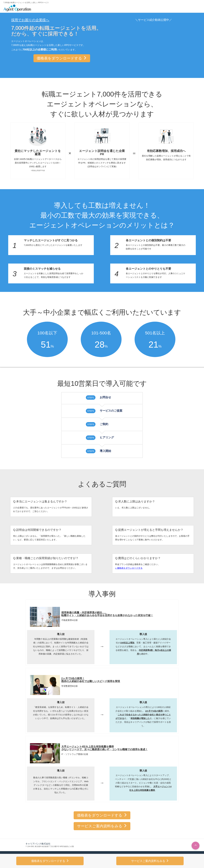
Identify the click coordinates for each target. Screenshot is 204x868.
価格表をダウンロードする (62, 58)
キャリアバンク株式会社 (38, 844)
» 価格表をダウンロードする (129, 568)
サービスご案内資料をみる (102, 826)
